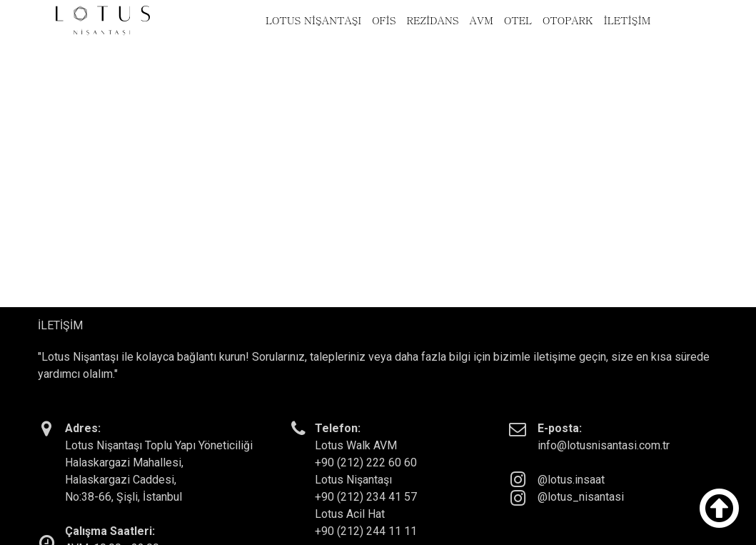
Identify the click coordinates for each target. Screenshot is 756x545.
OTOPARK (568, 20)
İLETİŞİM (627, 20)
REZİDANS (433, 20)
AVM (482, 20)
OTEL (518, 20)
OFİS (384, 20)
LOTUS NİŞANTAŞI (313, 20)
